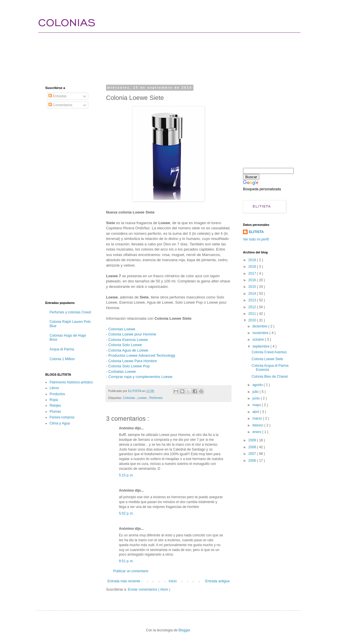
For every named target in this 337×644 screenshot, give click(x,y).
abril (256, 412)
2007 (253, 454)
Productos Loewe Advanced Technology (142, 355)
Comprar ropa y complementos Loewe (140, 377)
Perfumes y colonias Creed (70, 312)
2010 (253, 320)
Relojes (55, 406)
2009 (253, 440)
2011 (253, 314)
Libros (54, 388)
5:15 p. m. (126, 475)
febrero (258, 425)
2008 (253, 447)
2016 (253, 280)
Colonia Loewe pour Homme (132, 334)
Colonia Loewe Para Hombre (133, 361)
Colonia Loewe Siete (267, 359)
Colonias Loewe (122, 329)
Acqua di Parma (62, 349)
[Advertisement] (150, 53)
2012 (253, 307)
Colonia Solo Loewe (125, 345)
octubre (259, 340)
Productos (57, 394)
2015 (253, 287)
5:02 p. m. (126, 513)
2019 (253, 260)
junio (257, 398)
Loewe (143, 398)
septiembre (261, 346)
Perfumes (156, 398)
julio (256, 392)
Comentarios (60, 105)
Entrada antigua (217, 581)
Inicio (173, 581)
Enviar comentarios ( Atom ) (149, 589)
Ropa (54, 400)
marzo (258, 418)
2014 (253, 294)
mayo (257, 405)
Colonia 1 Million (62, 359)
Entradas (57, 96)
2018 (253, 267)
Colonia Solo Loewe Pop (129, 366)
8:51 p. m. (126, 561)
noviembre (261, 333)
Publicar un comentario (131, 571)
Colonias (129, 398)
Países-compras (62, 417)
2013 (253, 300)
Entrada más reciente (124, 581)
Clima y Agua (60, 423)
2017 (253, 273)
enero (257, 432)
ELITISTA (256, 232)
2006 (253, 461)
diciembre (260, 326)
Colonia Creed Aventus (269, 352)
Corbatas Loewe (122, 372)
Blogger (184, 630)
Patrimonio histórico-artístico (71, 382)
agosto (258, 385)
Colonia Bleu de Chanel (270, 377)
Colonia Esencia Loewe (128, 340)
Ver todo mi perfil (256, 239)
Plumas (55, 412)
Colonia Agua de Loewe (128, 350)
